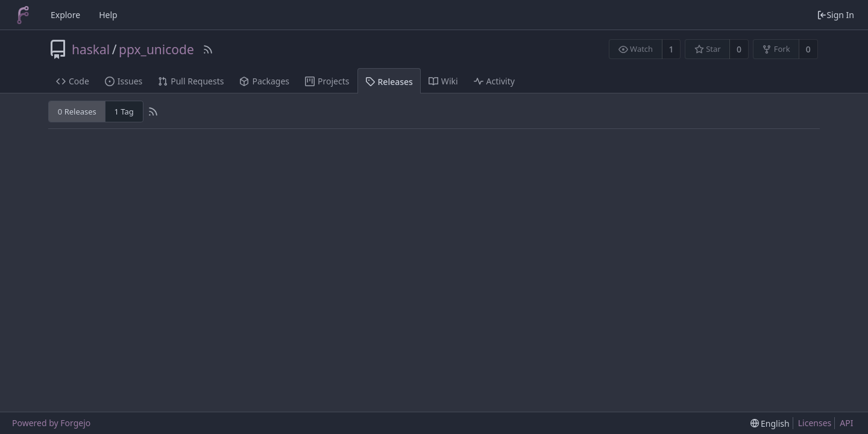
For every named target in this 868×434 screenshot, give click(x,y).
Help (108, 15)
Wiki (443, 81)
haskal (91, 49)
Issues (124, 81)
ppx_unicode (156, 49)
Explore (65, 15)
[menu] (770, 423)
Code (73, 81)
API (846, 423)
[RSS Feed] (208, 49)
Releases (389, 82)
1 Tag (124, 112)
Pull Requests (191, 81)
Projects (327, 81)
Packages (264, 81)
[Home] (23, 15)
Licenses (815, 423)
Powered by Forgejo (51, 423)
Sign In (835, 15)
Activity (494, 81)
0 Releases (77, 112)
